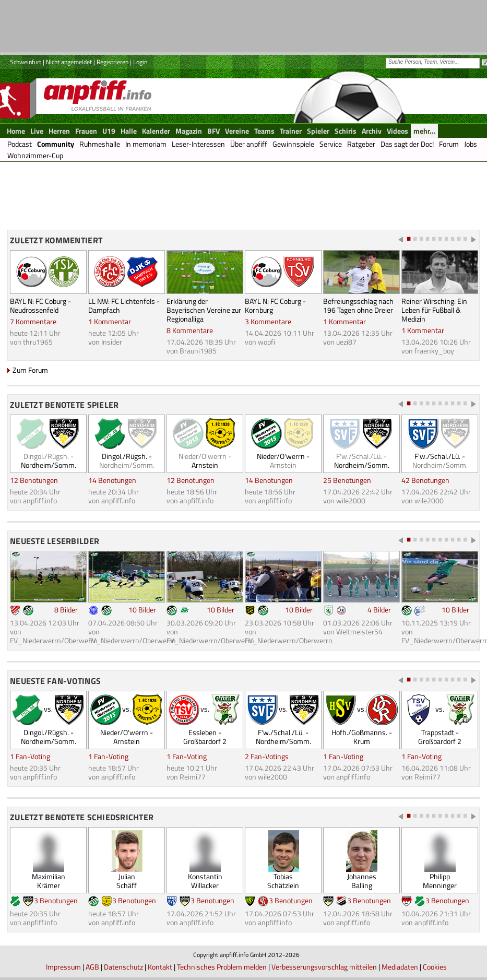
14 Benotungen (112, 480)
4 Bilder (379, 610)
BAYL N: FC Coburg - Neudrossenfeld (40, 305)
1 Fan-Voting (30, 756)
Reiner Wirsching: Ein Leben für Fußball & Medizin (434, 310)
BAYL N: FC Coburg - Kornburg (275, 305)
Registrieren (112, 62)
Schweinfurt (26, 62)
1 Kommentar (110, 321)
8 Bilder (66, 610)
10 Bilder (142, 610)
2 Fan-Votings (267, 756)
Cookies (435, 967)
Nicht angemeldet (69, 62)
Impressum (63, 967)
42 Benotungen (425, 480)
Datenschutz (123, 967)
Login (140, 62)
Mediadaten (400, 967)
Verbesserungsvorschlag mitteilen (324, 967)
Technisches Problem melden (222, 967)
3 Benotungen (56, 900)
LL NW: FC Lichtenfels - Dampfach (124, 305)
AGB (92, 967)
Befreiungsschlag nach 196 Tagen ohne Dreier (358, 305)
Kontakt (160, 967)
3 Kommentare (268, 321)
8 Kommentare (190, 330)
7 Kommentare (33, 321)
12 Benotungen (34, 480)
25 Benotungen (347, 480)
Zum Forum (30, 370)
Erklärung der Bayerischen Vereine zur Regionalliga (204, 310)
